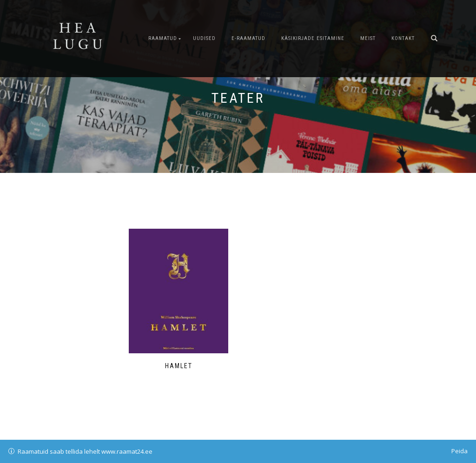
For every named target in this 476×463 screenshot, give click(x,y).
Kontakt (403, 38)
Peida (459, 451)
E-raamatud (248, 38)
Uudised (204, 38)
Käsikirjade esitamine (313, 38)
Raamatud (163, 38)
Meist (368, 38)
